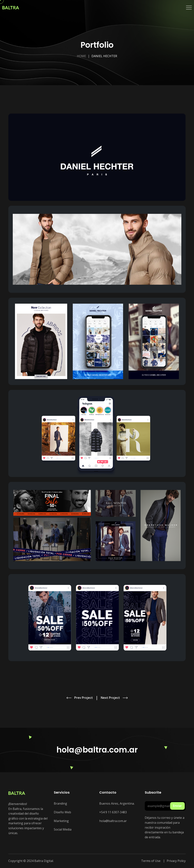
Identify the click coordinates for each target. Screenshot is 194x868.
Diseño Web (62, 812)
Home (81, 56)
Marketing (61, 821)
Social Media (63, 829)
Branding (60, 803)
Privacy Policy (176, 861)
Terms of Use (151, 861)
